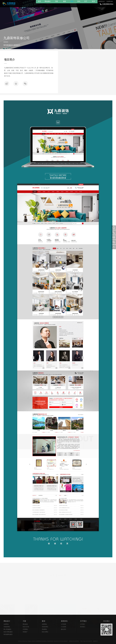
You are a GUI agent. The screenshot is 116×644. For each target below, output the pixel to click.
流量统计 (95, 641)
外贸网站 (25, 629)
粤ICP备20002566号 (86, 641)
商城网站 (44, 629)
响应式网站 (45, 632)
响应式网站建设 (8, 632)
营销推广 (25, 632)
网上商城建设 (7, 629)
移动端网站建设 (8, 634)
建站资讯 (64, 629)
